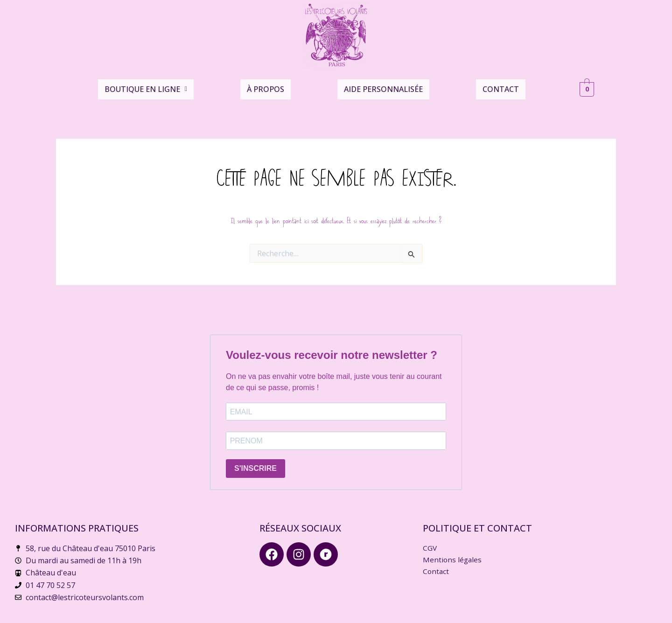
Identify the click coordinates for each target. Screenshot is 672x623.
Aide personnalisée (383, 86)
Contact (501, 86)
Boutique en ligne (146, 86)
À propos (266, 86)
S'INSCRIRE (255, 465)
